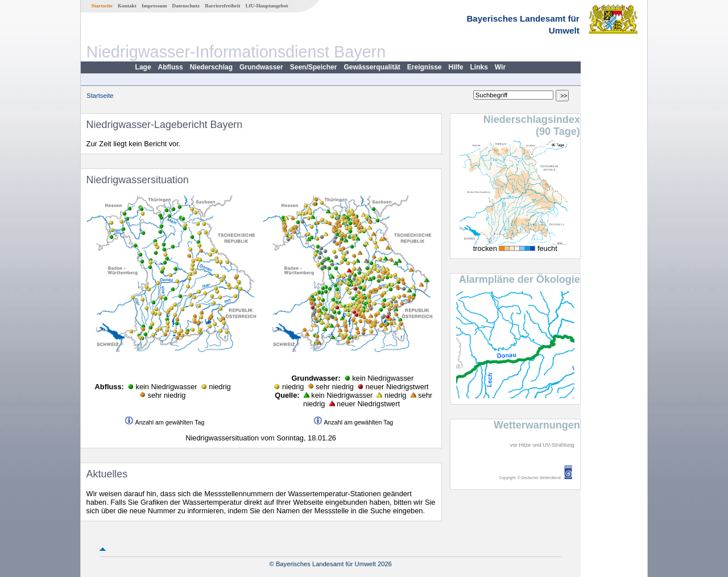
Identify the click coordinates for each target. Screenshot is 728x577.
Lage (143, 67)
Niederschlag (211, 67)
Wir (500, 67)
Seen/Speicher (314, 67)
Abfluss (171, 67)
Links (479, 67)
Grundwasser (261, 67)
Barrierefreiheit (222, 6)
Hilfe (456, 67)
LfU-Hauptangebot (266, 6)
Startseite (102, 6)
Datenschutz (186, 6)
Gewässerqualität (372, 67)
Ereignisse (425, 67)
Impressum (154, 6)
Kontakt (127, 6)
